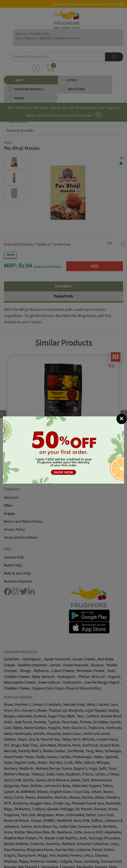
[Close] (122, 419)
